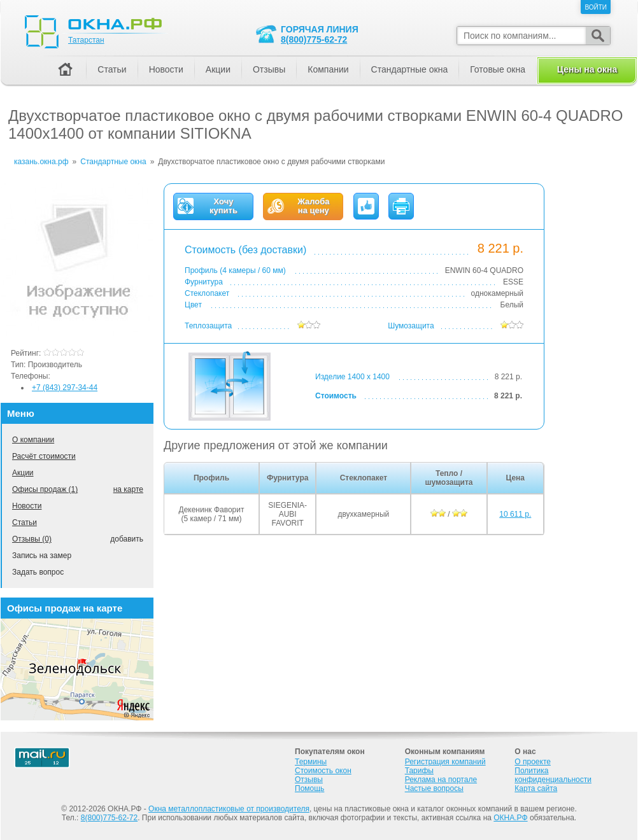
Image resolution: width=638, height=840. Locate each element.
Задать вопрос (38, 572)
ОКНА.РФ (510, 818)
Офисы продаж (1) (45, 489)
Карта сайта (536, 788)
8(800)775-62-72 (314, 39)
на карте (128, 489)
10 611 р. (515, 514)
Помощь (309, 788)
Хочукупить (223, 206)
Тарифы (419, 771)
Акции (23, 473)
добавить (127, 539)
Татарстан (86, 40)
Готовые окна (498, 69)
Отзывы (269, 69)
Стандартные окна (410, 69)
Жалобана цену (313, 206)
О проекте (533, 762)
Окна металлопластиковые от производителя (229, 809)
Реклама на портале (441, 780)
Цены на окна (587, 69)
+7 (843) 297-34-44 (65, 388)
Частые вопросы (434, 788)
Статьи (25, 522)
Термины (311, 762)
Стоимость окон (323, 771)
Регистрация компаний (445, 762)
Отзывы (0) (32, 539)
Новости (27, 506)
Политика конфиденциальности (553, 775)
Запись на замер (42, 556)
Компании (328, 69)
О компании (33, 440)
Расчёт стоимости (44, 456)
